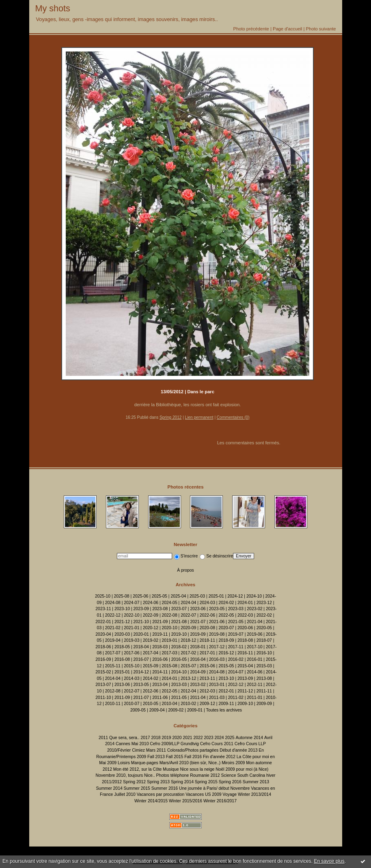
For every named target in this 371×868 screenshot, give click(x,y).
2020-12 (151, 628)
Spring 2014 (182, 782)
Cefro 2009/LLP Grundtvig (174, 744)
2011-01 (255, 698)
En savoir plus (329, 861)
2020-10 (170, 628)
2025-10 (103, 596)
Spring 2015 (206, 782)
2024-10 (254, 596)
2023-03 (236, 609)
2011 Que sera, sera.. (119, 738)
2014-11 (160, 672)
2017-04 (151, 653)
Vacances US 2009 (203, 794)
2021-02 (113, 628)
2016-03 (217, 659)
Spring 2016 (230, 782)
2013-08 (264, 678)
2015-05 (226, 666)
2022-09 (151, 615)
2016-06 (160, 659)
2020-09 (188, 628)
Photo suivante (321, 29)
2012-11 (255, 685)
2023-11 (103, 609)
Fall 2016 (193, 757)
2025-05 (160, 596)
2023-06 (198, 609)
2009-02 (176, 710)
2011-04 (198, 698)
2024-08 (113, 603)
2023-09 (141, 609)
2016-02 (236, 659)
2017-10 (255, 647)
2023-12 (264, 603)
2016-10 (264, 653)
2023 (208, 738)
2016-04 (198, 659)
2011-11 (264, 691)
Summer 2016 (165, 788)
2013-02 (198, 685)
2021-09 (160, 622)
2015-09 (151, 666)
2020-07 (226, 628)
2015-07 (188, 666)
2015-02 (103, 672)
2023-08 (160, 609)
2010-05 (151, 704)
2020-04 (103, 634)
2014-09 (198, 672)
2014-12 (141, 672)
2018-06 (103, 647)
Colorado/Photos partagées (193, 750)
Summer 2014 (109, 788)
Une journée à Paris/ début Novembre (214, 788)
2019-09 (198, 634)
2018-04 (141, 647)
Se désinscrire (216, 556)
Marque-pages (145, 763)
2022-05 (226, 615)
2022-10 (132, 615)
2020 (177, 738)
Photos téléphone (172, 775)
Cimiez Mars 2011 (149, 750)
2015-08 (170, 666)
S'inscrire (186, 556)
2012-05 (170, 691)
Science (229, 775)
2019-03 (132, 640)
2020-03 (122, 634)
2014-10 (179, 672)
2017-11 (236, 647)
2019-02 (151, 640)
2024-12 (235, 596)
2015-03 (264, 666)
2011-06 (160, 698)
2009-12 (207, 704)
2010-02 (188, 704)
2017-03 (170, 653)
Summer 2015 (137, 788)
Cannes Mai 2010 (132, 744)
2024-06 (151, 603)
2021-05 (236, 622)
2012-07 (132, 691)
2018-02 (179, 647)
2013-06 (122, 685)
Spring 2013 (158, 782)
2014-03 (132, 678)
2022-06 (207, 615)
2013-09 (245, 678)
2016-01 (255, 659)
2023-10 (122, 609)
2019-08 (217, 634)
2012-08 (113, 691)
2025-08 (122, 596)
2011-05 (179, 698)
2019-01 (170, 640)
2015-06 (207, 666)
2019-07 (236, 634)
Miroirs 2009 (233, 763)
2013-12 (188, 678)
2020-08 (207, 628)
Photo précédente (251, 29)
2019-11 (160, 634)
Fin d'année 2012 (219, 757)
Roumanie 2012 (205, 775)
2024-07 (132, 603)
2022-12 (113, 615)
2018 (156, 738)
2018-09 (226, 640)
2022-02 (264, 615)
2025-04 (178, 596)
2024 (219, 738)
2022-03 (245, 615)
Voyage (230, 794)
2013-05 (141, 685)
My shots (53, 8)
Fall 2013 (156, 757)
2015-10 (132, 666)
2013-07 (103, 685)
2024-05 (170, 603)
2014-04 (113, 678)
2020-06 (245, 628)
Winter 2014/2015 (151, 801)
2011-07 (141, 698)
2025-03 (197, 596)
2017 (145, 738)
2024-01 (245, 603)
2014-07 (236, 672)
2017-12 (217, 647)
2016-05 (179, 659)
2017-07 (113, 653)
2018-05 (122, 647)
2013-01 (217, 685)
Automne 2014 (250, 738)
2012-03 (207, 691)
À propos (185, 570)
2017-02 (188, 653)
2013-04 (160, 685)
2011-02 (236, 698)
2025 (230, 738)
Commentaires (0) (233, 417)
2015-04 (245, 666)
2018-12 (188, 640)
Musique (171, 769)
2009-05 (138, 710)
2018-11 (207, 640)
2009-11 (226, 704)
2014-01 (170, 678)
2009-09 (264, 704)
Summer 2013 (256, 782)
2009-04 (157, 710)
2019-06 (255, 634)
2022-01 (103, 622)
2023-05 (217, 609)
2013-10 (226, 678)
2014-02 (151, 678)
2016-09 (103, 659)
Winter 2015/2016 (185, 801)
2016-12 (226, 653)
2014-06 (255, 672)
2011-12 (245, 691)
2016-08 (122, 659)
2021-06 (217, 622)
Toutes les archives (224, 710)
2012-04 (188, 691)
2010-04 (170, 704)
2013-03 (179, 685)
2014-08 (217, 672)
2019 (166, 738)
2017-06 (132, 653)
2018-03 (160, 647)
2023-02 (255, 609)
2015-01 (122, 672)
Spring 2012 (170, 417)
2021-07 (198, 622)
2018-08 (245, 640)
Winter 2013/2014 (255, 794)
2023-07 (179, 609)
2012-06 (151, 691)
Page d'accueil (287, 29)
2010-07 (132, 704)
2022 (198, 738)
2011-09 (122, 698)
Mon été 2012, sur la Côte (138, 769)
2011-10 (103, 698)
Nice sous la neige (197, 769)
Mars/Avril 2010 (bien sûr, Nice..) (190, 763)
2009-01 (195, 710)
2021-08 (179, 622)
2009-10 (245, 704)
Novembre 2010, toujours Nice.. (125, 775)
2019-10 (179, 634)
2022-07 (188, 615)
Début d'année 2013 (238, 750)
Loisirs (124, 763)
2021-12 (122, 622)
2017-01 (207, 653)
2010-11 (113, 704)
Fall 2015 (175, 757)
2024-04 (188, 603)
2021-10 (141, 622)
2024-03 (207, 603)
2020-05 (264, 628)
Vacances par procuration (161, 794)
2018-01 (198, 647)
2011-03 (217, 698)
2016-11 (245, 653)
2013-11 (207, 678)
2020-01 (141, 634)
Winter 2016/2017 (220, 801)
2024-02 (226, 603)
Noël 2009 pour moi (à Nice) (242, 769)
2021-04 (255, 622)
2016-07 (141, 659)
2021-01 (132, 628)
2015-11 (113, 666)
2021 (187, 738)
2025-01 (216, 596)
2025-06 (140, 596)
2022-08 (170, 615)
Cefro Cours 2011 (217, 744)
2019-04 (113, 640)
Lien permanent (199, 417)
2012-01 (226, 691)
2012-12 (236, 685)
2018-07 (264, 640)
